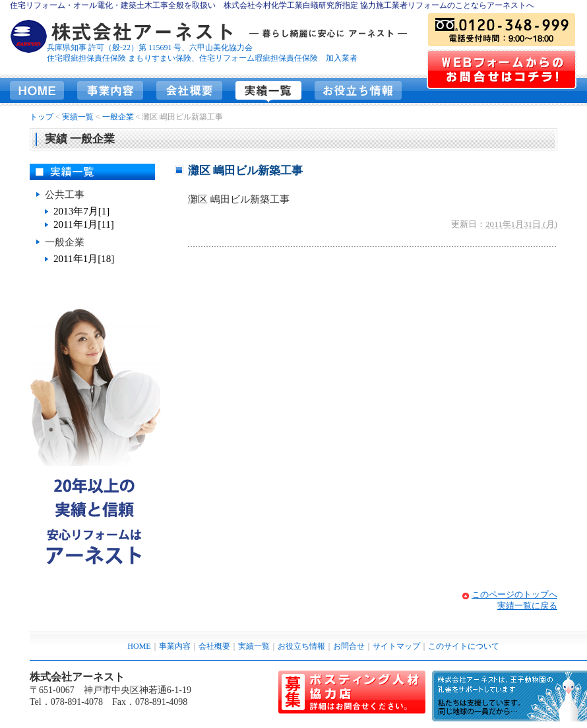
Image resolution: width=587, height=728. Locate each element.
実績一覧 (268, 90)
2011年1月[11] (84, 224)
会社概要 (189, 90)
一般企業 (118, 117)
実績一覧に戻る (527, 606)
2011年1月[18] (84, 259)
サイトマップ (396, 646)
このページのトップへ (514, 594)
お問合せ (349, 646)
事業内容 (110, 90)
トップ (42, 117)
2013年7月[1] (81, 211)
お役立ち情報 (358, 90)
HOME (37, 90)
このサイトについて (464, 646)
